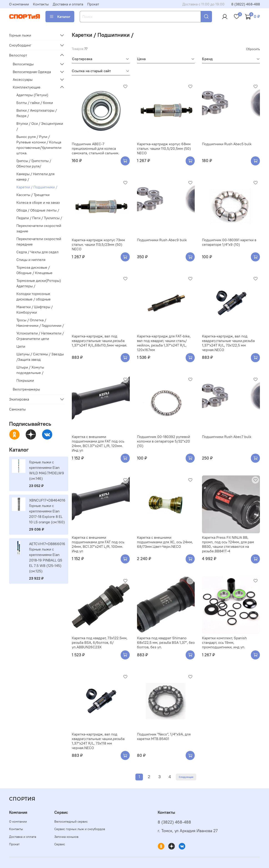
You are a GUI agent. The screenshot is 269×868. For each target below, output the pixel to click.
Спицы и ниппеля (31, 260)
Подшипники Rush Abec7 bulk (227, 437)
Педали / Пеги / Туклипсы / (39, 218)
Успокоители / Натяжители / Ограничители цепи (40, 336)
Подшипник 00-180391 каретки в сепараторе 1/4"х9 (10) (229, 242)
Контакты (41, 4)
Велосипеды (23, 64)
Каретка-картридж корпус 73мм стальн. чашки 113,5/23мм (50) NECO (98, 244)
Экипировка (19, 399)
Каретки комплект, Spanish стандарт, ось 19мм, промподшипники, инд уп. (224, 642)
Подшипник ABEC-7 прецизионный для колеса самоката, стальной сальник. (96, 148)
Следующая (186, 777)
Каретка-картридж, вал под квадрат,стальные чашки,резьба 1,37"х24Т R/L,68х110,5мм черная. (100, 341)
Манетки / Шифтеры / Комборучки (35, 310)
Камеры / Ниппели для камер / (35, 177)
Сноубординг (20, 45)
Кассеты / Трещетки (33, 195)
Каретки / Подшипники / (37, 187)
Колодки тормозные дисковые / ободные (34, 296)
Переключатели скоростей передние (39, 241)
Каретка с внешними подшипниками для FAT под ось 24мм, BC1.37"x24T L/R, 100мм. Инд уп (98, 544)
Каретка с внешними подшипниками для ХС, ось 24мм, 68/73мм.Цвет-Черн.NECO (165, 542)
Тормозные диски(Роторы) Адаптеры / (39, 283)
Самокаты (17, 409)
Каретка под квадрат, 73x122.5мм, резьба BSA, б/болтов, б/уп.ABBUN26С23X (100, 642)
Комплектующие (27, 87)
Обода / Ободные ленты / (38, 210)
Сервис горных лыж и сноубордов (80, 829)
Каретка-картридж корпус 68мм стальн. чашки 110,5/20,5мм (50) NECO (164, 148)
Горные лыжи (20, 35)
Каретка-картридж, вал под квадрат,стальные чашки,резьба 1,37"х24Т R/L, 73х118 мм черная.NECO (98, 741)
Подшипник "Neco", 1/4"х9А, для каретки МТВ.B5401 (164, 736)
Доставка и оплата (68, 4)
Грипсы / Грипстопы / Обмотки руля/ (34, 163)
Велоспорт (18, 55)
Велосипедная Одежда (32, 72)
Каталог (60, 17)
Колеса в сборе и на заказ (38, 202)
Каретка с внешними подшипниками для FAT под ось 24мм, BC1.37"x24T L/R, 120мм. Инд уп (98, 443)
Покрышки (25, 380)
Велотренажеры (26, 389)
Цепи (21, 346)
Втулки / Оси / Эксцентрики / (40, 126)
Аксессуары (23, 79)
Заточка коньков (66, 837)
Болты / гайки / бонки (35, 103)
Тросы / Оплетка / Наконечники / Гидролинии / (40, 323)
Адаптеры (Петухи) (32, 95)
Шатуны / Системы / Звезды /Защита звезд (40, 357)
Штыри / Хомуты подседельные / (30, 370)
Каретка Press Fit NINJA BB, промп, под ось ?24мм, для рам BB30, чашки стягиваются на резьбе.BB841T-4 (228, 544)
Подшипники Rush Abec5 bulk (227, 144)
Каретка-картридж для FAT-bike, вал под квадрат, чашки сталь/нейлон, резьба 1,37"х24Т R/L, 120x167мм (164, 343)
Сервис (60, 844)
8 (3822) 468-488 (246, 4)
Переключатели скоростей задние (39, 228)
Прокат (93, 4)
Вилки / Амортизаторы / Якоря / (37, 113)
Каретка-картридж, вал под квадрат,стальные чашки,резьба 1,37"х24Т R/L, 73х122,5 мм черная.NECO (228, 343)
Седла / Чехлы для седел (37, 252)
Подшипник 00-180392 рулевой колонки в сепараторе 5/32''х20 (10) (163, 441)
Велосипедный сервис (71, 821)
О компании (19, 4)
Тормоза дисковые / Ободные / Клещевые (34, 270)
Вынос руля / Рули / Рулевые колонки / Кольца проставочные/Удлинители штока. (39, 145)
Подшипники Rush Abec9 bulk (162, 240)
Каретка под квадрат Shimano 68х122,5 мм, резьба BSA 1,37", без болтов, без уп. (166, 642)
